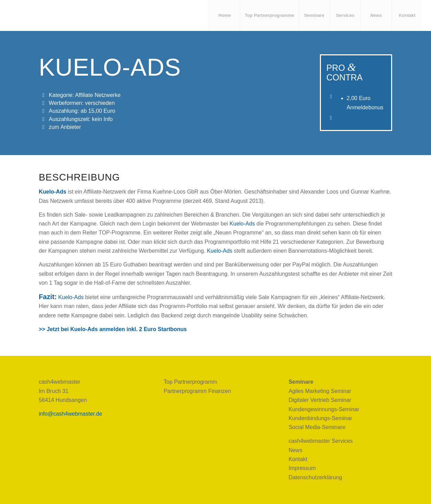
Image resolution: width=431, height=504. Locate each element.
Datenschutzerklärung (315, 477)
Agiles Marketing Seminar (320, 391)
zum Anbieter (65, 127)
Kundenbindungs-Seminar (320, 418)
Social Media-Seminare (317, 427)
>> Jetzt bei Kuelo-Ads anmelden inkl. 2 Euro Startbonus (113, 329)
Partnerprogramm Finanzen (197, 391)
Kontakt (298, 459)
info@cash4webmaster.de (71, 414)
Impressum (302, 468)
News (295, 450)
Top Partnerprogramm (191, 382)
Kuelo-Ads (242, 224)
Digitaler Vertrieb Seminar (320, 400)
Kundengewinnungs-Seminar (324, 409)
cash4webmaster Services (321, 441)
